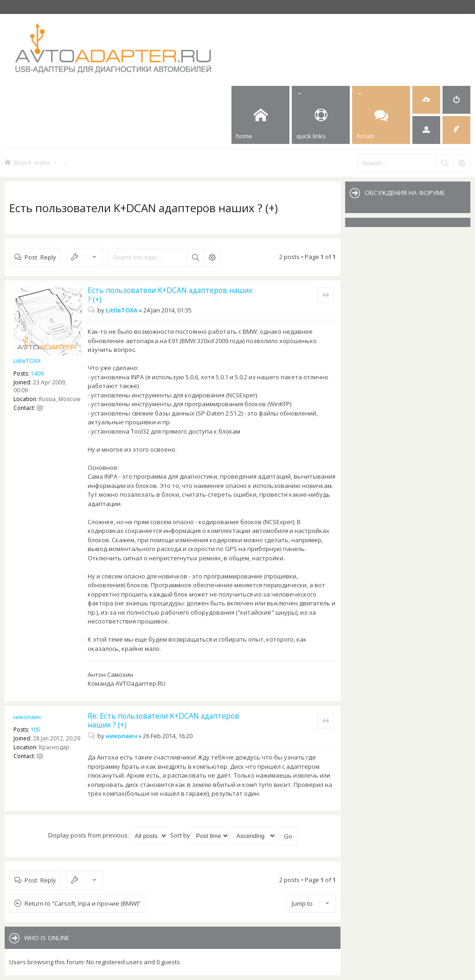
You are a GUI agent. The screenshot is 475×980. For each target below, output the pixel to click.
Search (195, 257)
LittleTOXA (27, 361)
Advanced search (212, 257)
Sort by (200, 835)
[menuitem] (426, 100)
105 (35, 730)
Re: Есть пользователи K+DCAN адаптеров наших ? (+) (164, 720)
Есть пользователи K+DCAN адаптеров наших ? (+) (144, 208)
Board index (32, 162)
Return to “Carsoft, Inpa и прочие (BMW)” (83, 903)
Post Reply (40, 257)
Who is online (47, 938)
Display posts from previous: (108, 835)
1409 (37, 373)
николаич (27, 717)
